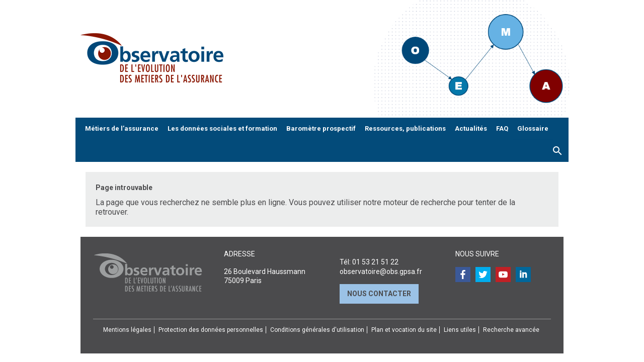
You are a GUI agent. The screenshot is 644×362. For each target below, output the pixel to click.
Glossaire (533, 128)
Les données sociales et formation (222, 128)
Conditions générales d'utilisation (317, 330)
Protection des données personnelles (211, 330)
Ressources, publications (405, 128)
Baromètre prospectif (321, 128)
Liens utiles (460, 330)
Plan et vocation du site (404, 330)
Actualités (471, 128)
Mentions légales (127, 330)
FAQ (502, 128)
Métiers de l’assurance (122, 128)
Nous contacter (379, 294)
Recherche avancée (511, 330)
